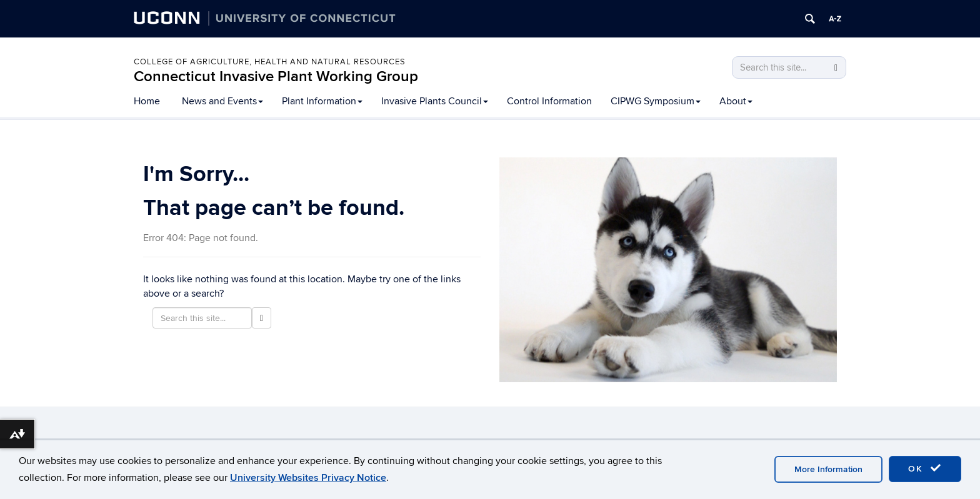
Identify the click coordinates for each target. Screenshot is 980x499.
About (736, 101)
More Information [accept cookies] (828, 469)
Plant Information (322, 101)
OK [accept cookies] (925, 468)
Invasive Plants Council (435, 101)
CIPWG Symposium (656, 101)
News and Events (222, 101)
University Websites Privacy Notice (308, 478)
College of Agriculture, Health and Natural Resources (270, 62)
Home (147, 101)
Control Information (549, 101)
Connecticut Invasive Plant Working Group (276, 77)
